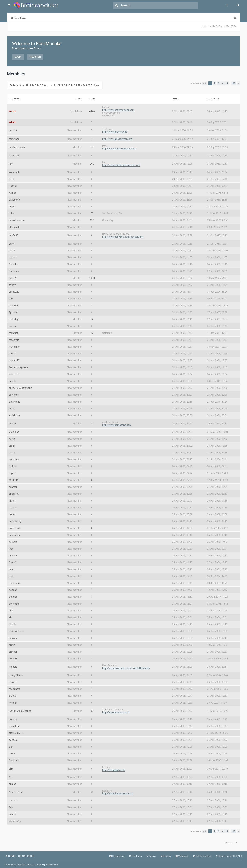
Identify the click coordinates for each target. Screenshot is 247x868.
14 (92, 317)
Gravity (13, 680)
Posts (92, 97)
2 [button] (214, 83)
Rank (79, 97)
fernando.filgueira (18, 365)
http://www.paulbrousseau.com (119, 147)
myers (12, 471)
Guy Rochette (16, 629)
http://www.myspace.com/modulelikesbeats (126, 666)
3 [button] (219, 83)
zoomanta (15, 170)
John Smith (15, 526)
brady (12, 444)
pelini (12, 407)
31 (92, 790)
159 (92, 218)
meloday (14, 317)
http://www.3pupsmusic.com (118, 791)
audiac (12, 782)
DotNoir (13, 184)
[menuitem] (238, 5)
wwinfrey (14, 457)
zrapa (12, 205)
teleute (13, 622)
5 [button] (227, 83)
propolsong (15, 519)
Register (35, 57)
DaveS (12, 352)
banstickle (14, 198)
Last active (213, 97)
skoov (12, 752)
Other (96, 84)
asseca (13, 324)
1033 (92, 276)
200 (92, 162)
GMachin (14, 262)
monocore (15, 581)
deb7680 (14, 233)
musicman (15, 345)
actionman (15, 533)
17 (92, 145)
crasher (13, 650)
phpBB (20, 865)
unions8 (13, 554)
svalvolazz (15, 400)
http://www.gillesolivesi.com (117, 137)
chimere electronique (20, 386)
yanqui (12, 812)
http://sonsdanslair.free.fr (116, 710)
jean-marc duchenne (20, 709)
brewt (12, 643)
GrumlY (13, 560)
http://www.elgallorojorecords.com (121, 163)
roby (11, 211)
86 (92, 709)
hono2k (13, 701)
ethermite (14, 602)
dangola (13, 738)
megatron (14, 724)
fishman (13, 485)
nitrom (12, 499)
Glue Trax (14, 154)
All (27, 84)
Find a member (17, 84)
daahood (14, 304)
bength (13, 379)
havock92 (14, 358)
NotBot (13, 464)
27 (92, 331)
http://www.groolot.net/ (115, 130)
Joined (176, 97)
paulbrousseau (17, 145)
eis (10, 615)
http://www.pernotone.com (117, 423)
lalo (11, 162)
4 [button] (223, 83)
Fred (11, 547)
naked (12, 451)
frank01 (13, 506)
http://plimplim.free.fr (114, 768)
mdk (11, 574)
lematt (12, 422)
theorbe (13, 595)
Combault (14, 758)
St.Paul (13, 694)
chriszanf (14, 225)
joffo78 (13, 276)
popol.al (13, 717)
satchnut (14, 393)
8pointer (13, 310)
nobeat (13, 588)
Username (15, 97)
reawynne (14, 137)
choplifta (14, 492)
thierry (12, 283)
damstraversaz (17, 218)
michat (13, 255)
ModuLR (13, 478)
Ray (11, 297)
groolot (13, 129)
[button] (205, 84)
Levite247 (14, 290)
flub (11, 805)
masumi (13, 798)
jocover (13, 636)
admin (12, 120)
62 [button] (234, 83)
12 (92, 422)
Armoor (13, 191)
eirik (11, 609)
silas (11, 745)
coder (12, 512)
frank (12, 177)
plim (11, 767)
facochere (15, 687)
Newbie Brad (16, 790)
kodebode (14, 413)
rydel (11, 567)
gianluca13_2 (16, 731)
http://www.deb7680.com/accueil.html (123, 235)
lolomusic (14, 372)
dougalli (13, 657)
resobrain (14, 338)
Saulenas (14, 269)
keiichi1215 (15, 819)
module (13, 665)
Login (18, 57)
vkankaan (14, 430)
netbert (13, 540)
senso (12, 109)
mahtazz (14, 331)
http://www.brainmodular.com (118, 108)
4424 (92, 109)
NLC (11, 775)
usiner (12, 242)
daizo (12, 249)
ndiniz (12, 437)
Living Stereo (16, 673)
